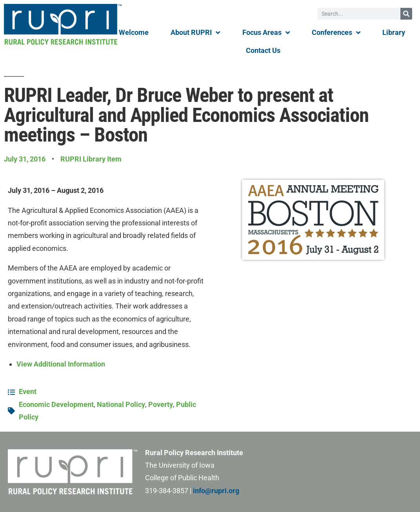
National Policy (121, 404)
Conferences (336, 33)
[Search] (406, 14)
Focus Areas (266, 33)
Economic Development (56, 404)
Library (394, 32)
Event (28, 391)
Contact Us (263, 50)
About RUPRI (195, 33)
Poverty (161, 404)
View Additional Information (61, 364)
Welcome (134, 32)
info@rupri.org (216, 491)
